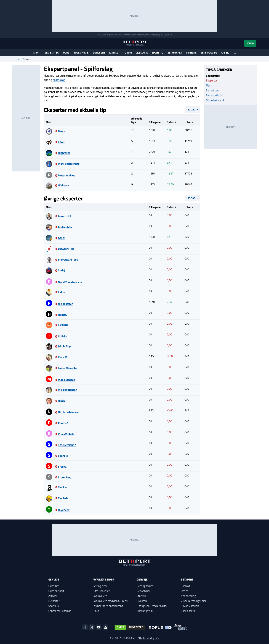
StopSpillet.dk (168, 35)
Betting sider (100, 586)
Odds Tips (54, 586)
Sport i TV (158, 53)
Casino (225, 53)
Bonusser (99, 53)
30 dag (191, 109)
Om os (184, 591)
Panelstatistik (214, 95)
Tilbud (96, 611)
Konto (250, 43)
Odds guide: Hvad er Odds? (152, 606)
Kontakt (185, 586)
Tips (208, 85)
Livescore (142, 53)
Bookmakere (81, 53)
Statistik (191, 53)
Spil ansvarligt (105, 35)
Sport (37, 53)
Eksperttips (52, 53)
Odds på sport (56, 591)
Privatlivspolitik (190, 606)
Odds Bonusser (101, 591)
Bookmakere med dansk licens (110, 601)
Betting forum (145, 586)
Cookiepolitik (188, 611)
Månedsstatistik (215, 100)
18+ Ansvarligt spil (149, 638)
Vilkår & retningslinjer (194, 601)
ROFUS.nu (129, 35)
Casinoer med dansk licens (108, 606)
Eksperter (211, 80)
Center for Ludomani (60, 611)
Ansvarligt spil (145, 611)
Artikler (114, 53)
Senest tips (212, 90)
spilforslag (59, 80)
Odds (66, 53)
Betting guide (209, 53)
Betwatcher (175, 53)
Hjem (17, 59)
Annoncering (188, 596)
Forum (128, 53)
